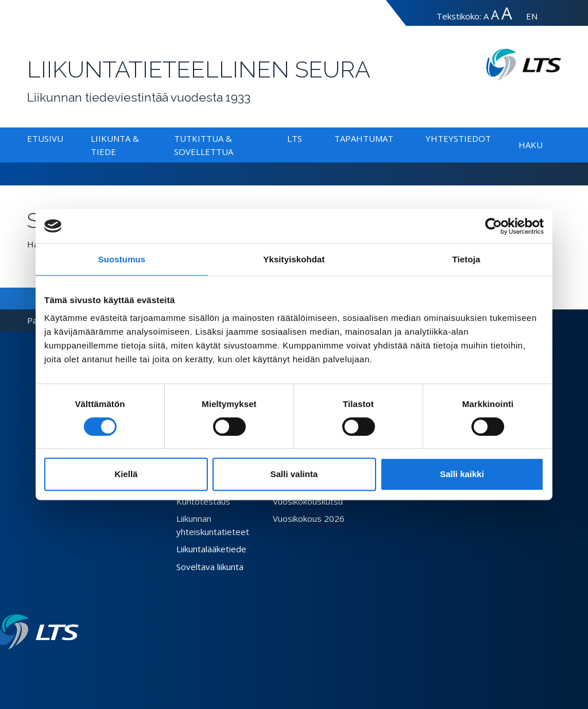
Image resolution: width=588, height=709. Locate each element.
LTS (295, 138)
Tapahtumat (364, 138)
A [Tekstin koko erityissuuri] (507, 13)
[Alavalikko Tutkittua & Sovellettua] (235, 152)
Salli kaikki (462, 474)
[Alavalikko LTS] (304, 138)
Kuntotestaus (203, 501)
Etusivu (45, 138)
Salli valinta (294, 474)
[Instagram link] (65, 668)
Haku (531, 145)
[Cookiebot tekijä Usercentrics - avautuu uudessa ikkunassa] (494, 226)
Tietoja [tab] (467, 259)
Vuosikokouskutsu (308, 501)
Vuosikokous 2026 (309, 518)
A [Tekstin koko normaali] (486, 16)
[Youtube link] (74, 668)
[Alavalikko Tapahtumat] (396, 138)
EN (532, 16)
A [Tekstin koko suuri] (495, 15)
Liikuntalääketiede (211, 549)
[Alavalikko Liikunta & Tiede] (118, 152)
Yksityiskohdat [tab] (294, 259)
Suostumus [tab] (122, 259)
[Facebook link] (47, 668)
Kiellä (126, 474)
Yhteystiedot (458, 138)
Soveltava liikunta (210, 567)
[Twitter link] (56, 668)
